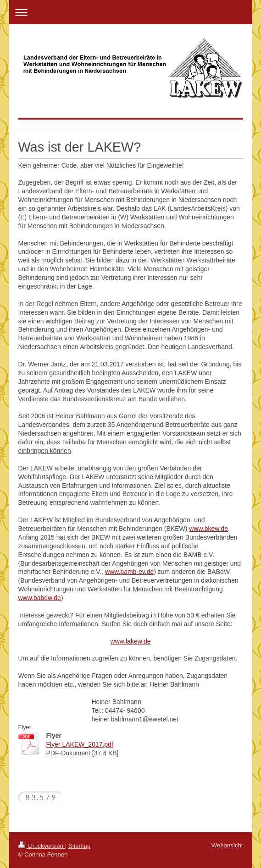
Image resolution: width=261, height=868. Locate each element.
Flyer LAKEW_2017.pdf (80, 744)
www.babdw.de (40, 598)
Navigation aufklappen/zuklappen (131, 12)
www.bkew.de (208, 529)
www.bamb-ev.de (129, 572)
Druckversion (42, 846)
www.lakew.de (131, 641)
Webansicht (227, 845)
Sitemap (79, 846)
